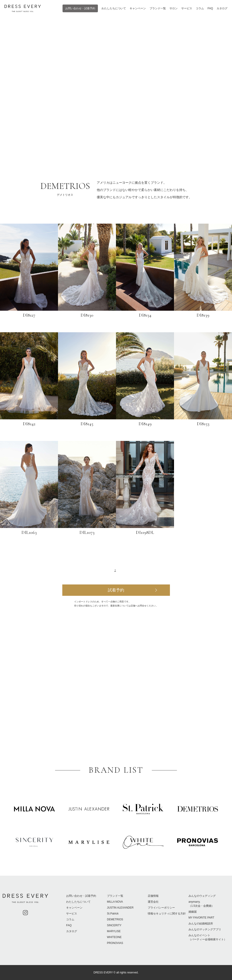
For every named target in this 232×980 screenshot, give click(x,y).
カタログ (222, 8)
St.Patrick (113, 914)
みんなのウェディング (202, 896)
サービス (187, 8)
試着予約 (116, 590)
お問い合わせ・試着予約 (80, 8)
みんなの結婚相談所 (201, 924)
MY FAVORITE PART (201, 918)
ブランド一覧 (158, 8)
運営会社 (153, 902)
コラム (200, 8)
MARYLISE (114, 931)
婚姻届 (193, 912)
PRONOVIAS (115, 943)
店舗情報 (153, 896)
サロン (174, 8)
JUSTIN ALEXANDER (120, 908)
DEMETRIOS (115, 919)
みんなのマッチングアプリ (205, 929)
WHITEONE (114, 937)
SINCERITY (114, 925)
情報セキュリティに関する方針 (167, 914)
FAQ (210, 8)
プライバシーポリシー (161, 908)
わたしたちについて (114, 8)
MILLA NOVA (115, 902)
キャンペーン (138, 8)
